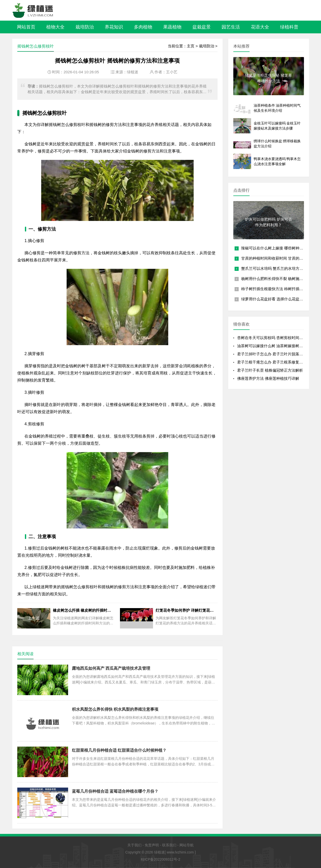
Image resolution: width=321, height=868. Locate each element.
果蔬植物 (172, 27)
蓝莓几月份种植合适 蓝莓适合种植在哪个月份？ (115, 791)
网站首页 (26, 27)
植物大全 (55, 27)
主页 (191, 46)
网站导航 (187, 845)
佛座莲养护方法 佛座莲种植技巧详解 (268, 378)
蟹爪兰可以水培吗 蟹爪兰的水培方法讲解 (276, 268)
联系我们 (169, 845)
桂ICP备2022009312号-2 (161, 859)
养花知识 (114, 27)
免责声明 (152, 845)
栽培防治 (85, 27)
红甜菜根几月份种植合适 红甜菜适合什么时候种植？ (119, 750)
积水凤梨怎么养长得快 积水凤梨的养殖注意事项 (115, 709)
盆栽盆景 (202, 27)
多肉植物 (143, 27)
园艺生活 (231, 27)
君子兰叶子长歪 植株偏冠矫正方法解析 (270, 370)
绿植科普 (289, 27)
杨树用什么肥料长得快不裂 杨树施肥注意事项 (280, 279)
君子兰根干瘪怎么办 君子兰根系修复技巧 (272, 362)
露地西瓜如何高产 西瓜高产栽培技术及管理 (111, 668)
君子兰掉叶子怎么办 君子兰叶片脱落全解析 (274, 354)
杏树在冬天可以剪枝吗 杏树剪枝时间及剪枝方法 (278, 338)
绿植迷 (133, 72)
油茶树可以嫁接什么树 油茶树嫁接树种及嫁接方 (278, 346)
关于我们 (134, 845)
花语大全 (260, 27)
